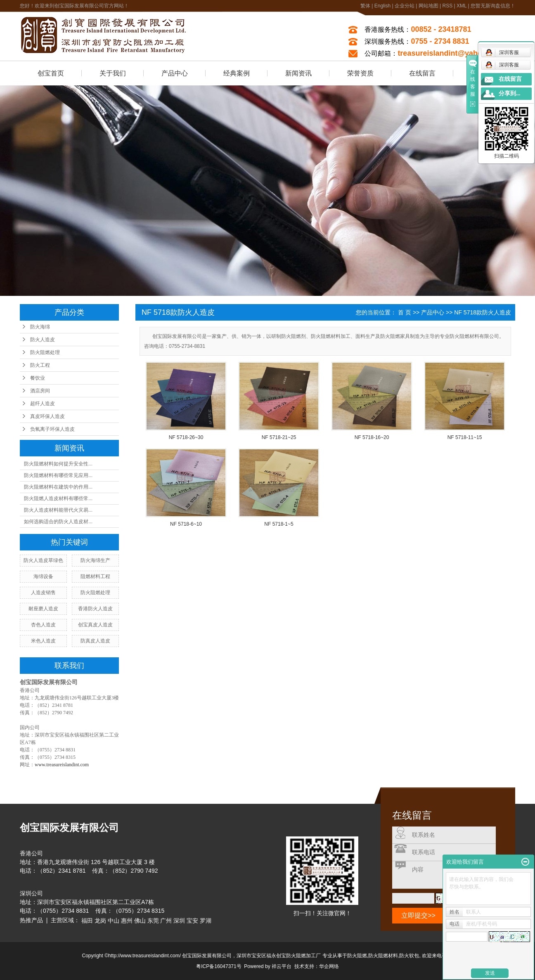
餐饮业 (38, 378)
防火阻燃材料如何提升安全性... (58, 464)
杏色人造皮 (43, 625)
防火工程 (40, 365)
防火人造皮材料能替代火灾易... (58, 510)
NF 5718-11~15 (465, 437)
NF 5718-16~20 (372, 437)
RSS (447, 6)
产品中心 (175, 73)
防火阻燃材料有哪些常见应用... (58, 475)
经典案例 (237, 73)
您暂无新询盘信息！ (493, 6)
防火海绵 (40, 327)
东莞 (153, 921)
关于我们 (113, 73)
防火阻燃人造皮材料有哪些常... (58, 498)
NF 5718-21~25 (279, 437)
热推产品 (31, 920)
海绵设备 (43, 576)
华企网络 (329, 966)
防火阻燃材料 (383, 956)
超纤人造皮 (43, 404)
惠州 (127, 921)
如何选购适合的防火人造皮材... (58, 522)
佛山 (140, 921)
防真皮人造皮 (95, 641)
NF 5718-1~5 (279, 524)
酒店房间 (40, 391)
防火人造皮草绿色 (43, 560)
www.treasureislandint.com (62, 765)
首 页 (405, 312)
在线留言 (422, 73)
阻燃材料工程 (95, 576)
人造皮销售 (43, 593)
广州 (166, 921)
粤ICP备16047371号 (219, 966)
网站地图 (428, 6)
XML (462, 6)
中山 (114, 921)
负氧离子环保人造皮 (52, 429)
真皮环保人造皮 (47, 416)
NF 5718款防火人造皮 (483, 312)
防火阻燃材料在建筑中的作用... (58, 487)
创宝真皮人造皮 (95, 625)
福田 (87, 921)
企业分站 (405, 6)
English (382, 6)
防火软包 (409, 956)
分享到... (510, 93)
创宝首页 (51, 73)
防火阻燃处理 (45, 352)
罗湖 (206, 921)
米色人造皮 (43, 641)
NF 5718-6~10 (186, 524)
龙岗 (100, 921)
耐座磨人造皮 (43, 609)
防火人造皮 (43, 340)
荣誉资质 (360, 73)
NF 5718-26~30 (186, 437)
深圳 (179, 921)
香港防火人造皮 (95, 609)
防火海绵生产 (95, 560)
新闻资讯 (298, 73)
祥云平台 (282, 966)
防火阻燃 (357, 956)
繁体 (365, 6)
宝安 (192, 921)
